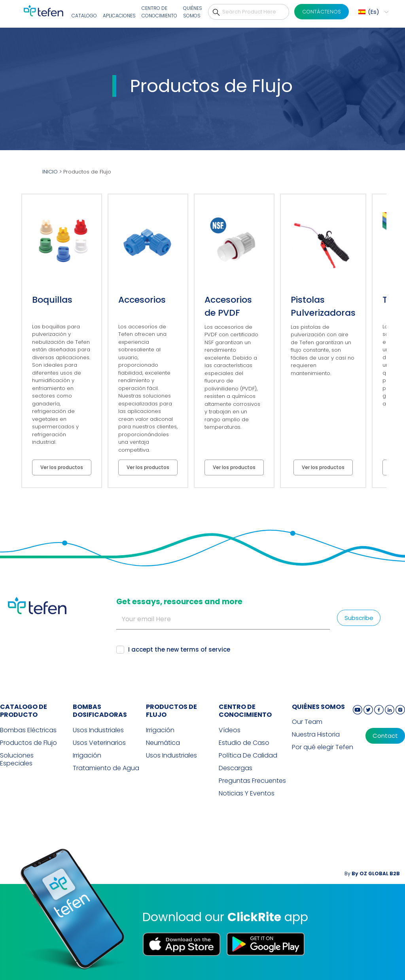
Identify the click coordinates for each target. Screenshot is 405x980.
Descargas (236, 768)
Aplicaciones (119, 16)
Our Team (307, 722)
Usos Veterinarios (99, 743)
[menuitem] (372, 12)
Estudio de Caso (244, 743)
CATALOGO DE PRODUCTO (24, 711)
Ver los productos (62, 467)
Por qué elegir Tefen (323, 747)
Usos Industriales (98, 730)
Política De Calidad (248, 756)
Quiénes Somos (193, 12)
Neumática (163, 743)
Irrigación (87, 756)
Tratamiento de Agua (106, 768)
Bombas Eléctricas (28, 730)
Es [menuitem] (374, 12)
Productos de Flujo (28, 743)
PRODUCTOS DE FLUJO (171, 711)
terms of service (205, 649)
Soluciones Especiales (17, 759)
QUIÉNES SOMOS (318, 707)
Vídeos (230, 730)
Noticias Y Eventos (247, 793)
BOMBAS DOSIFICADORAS (100, 711)
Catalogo (84, 16)
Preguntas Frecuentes (252, 781)
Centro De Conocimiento (159, 12)
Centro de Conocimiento (245, 711)
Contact (385, 736)
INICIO (50, 172)
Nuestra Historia (316, 735)
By (372, 874)
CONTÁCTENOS (322, 12)
